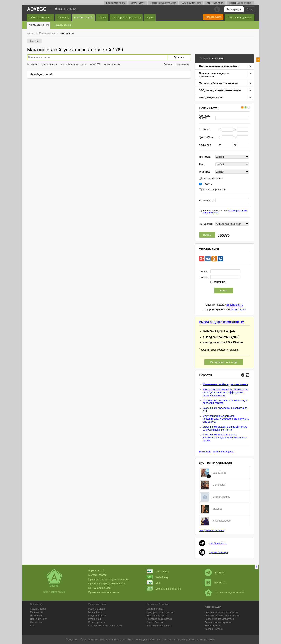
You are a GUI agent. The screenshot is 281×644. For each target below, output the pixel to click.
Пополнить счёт (39, 619)
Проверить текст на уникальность (108, 579)
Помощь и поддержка (239, 17)
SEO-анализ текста (191, 3)
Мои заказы (37, 612)
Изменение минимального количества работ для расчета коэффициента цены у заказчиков (226, 392)
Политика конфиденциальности (222, 616)
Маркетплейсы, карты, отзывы (219, 83)
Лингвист (156, 622)
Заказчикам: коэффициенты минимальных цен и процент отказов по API (225, 438)
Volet (154, 583)
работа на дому (157, 640)
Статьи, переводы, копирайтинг (219, 66)
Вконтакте (216, 583)
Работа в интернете (41, 17)
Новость (207, 184)
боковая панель (258, 60)
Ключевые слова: (205, 117)
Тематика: (204, 172)
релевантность (49, 64)
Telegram (215, 572)
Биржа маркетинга (116, 3)
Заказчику (63, 17)
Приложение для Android (225, 593)
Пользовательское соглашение (222, 612)
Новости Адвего (213, 626)
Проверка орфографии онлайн (107, 584)
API (32, 626)
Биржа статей (96, 571)
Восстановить (235, 305)
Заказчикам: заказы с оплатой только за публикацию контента (225, 428)
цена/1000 (95, 64)
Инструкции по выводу (224, 362)
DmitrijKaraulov (221, 497)
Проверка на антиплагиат (163, 3)
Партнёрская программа (126, 17)
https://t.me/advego (218, 543)
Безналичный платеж (164, 589)
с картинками (183, 64)
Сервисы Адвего (214, 629)
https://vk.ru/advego (218, 552)
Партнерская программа (218, 622)
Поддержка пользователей (219, 619)
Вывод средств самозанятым (222, 322)
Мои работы (95, 612)
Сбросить (224, 235)
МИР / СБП (158, 571)
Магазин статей (83, 17)
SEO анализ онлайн (100, 588)
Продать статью (63, 25)
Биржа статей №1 (66, 9)
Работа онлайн (97, 609)
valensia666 (220, 473)
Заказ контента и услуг (159, 626)
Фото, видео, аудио (211, 97)
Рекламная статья (213, 178)
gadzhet (217, 509)
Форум (150, 17)
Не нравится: (206, 224)
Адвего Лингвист (215, 3)
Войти (224, 291)
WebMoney (158, 577)
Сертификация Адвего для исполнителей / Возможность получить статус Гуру (226, 419)
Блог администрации (224, 452)
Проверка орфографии (240, 3)
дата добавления (69, 64)
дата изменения (112, 64)
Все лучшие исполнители (212, 530)
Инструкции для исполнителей (105, 626)
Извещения (36, 616)
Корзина (35, 41)
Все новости (205, 452)
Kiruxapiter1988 (222, 521)
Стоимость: (205, 130)
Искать (207, 235)
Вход (250, 9)
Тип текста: (205, 157)
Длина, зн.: (205, 145)
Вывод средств (97, 622)
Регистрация (234, 9)
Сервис (102, 17)
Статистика (36, 622)
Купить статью (37, 25)
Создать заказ (213, 17)
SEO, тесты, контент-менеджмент (220, 90)
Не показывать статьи (225, 212)
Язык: (202, 164)
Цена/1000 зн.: (207, 137)
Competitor (219, 485)
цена (84, 64)
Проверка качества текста (104, 592)
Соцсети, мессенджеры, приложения (214, 75)
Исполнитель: (206, 200)
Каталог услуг (137, 3)
